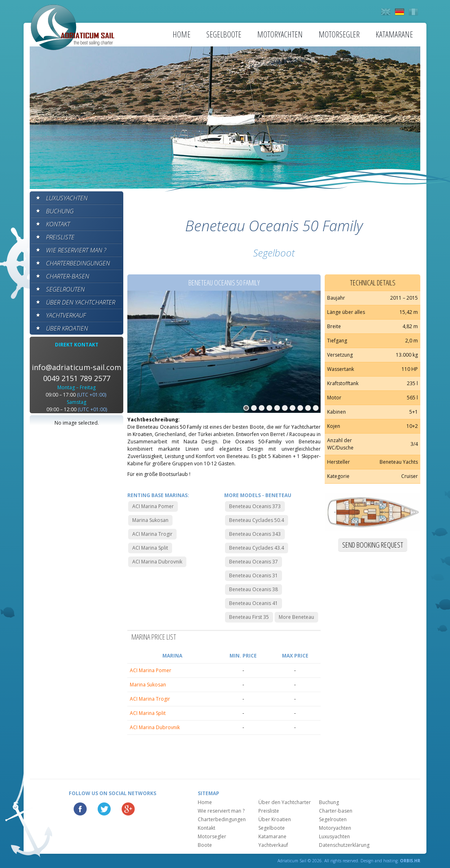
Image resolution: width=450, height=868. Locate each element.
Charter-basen (68, 276)
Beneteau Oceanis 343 (255, 534)
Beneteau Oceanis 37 (253, 562)
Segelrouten (65, 289)
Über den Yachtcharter (81, 302)
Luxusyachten (67, 198)
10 (316, 408)
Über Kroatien (67, 328)
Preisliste (60, 237)
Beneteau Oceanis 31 (253, 575)
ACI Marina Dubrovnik (157, 562)
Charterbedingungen (78, 263)
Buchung (60, 211)
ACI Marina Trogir (152, 534)
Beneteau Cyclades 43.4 (257, 548)
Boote (205, 845)
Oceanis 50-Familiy (258, 442)
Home (181, 34)
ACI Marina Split (150, 548)
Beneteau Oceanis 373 (255, 506)
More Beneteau (296, 617)
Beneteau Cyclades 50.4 (257, 520)
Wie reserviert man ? (76, 250)
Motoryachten (280, 34)
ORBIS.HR (410, 861)
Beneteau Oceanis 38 (253, 589)
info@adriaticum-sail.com (76, 367)
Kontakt (58, 224)
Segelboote (224, 34)
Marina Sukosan (150, 520)
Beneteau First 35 (249, 617)
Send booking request (373, 545)
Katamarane (394, 34)
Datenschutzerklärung (344, 845)
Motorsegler (339, 34)
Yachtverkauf (66, 315)
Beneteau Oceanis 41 (253, 603)
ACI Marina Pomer (153, 506)
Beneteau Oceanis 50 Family (169, 427)
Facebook (80, 809)
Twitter (104, 809)
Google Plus (128, 809)
